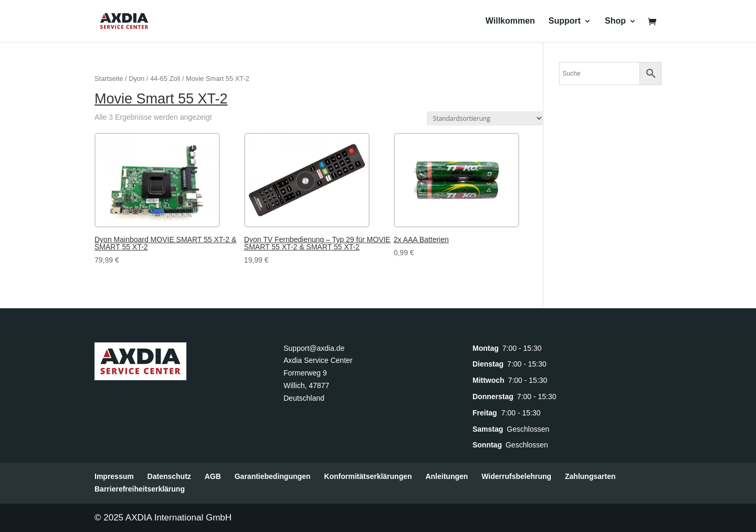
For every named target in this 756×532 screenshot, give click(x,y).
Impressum (114, 476)
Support (565, 21)
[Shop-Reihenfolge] (485, 118)
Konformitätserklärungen (368, 476)
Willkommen (510, 21)
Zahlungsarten (590, 476)
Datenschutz (169, 476)
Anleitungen (447, 476)
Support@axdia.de (314, 348)
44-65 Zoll (165, 79)
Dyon (136, 79)
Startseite (109, 79)
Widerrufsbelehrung (516, 476)
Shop (615, 21)
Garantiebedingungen (273, 476)
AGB (213, 476)
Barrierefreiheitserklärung (140, 489)
